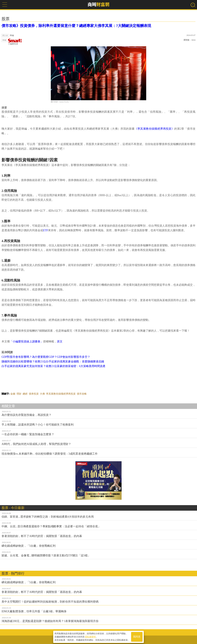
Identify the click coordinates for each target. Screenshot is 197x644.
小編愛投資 (15, 42)
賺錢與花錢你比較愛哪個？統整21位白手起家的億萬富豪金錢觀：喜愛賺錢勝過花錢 (53, 361)
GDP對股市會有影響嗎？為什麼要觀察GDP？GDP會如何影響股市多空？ (46, 357)
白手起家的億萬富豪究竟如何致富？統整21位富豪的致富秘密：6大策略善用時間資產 (53, 366)
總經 (25, 394)
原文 (60, 341)
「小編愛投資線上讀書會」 (26, 341)
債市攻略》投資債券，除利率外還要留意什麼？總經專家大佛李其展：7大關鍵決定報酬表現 (76, 26)
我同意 (137, 637)
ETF (46, 230)
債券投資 (34, 394)
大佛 (42, 394)
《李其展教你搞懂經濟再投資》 (155, 129)
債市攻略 (82, 394)
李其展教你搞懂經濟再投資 (61, 394)
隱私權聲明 (90, 636)
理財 (19, 394)
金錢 (13, 394)
